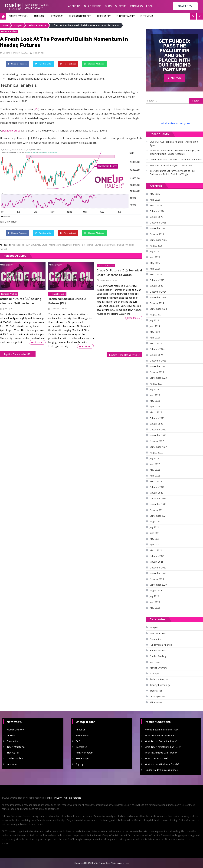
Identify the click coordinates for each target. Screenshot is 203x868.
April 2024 (155, 338)
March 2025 (156, 274)
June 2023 (155, 395)
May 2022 (155, 470)
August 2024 (156, 315)
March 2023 (156, 412)
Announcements (158, 633)
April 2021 (155, 545)
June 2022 (155, 464)
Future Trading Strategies (53, 245)
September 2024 (158, 309)
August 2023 (156, 384)
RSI (36, 109)
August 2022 (156, 453)
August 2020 (156, 590)
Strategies (155, 674)
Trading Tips (104, 16)
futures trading (117, 245)
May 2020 (155, 608)
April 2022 (155, 476)
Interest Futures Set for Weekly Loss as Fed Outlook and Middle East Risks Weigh (172, 172)
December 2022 (158, 430)
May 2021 (155, 539)
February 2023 (157, 418)
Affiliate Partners (73, 798)
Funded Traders (126, 16)
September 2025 (158, 240)
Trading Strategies (80, 16)
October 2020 (157, 579)
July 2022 (154, 458)
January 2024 (156, 355)
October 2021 (157, 510)
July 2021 (154, 527)
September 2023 (158, 378)
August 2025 (156, 246)
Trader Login (82, 758)
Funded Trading (158, 656)
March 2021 (156, 550)
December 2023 (158, 361)
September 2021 (158, 516)
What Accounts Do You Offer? (160, 735)
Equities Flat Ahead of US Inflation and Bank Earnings (20, 354)
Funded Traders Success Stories (161, 770)
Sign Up (80, 764)
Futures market (101, 245)
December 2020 (158, 568)
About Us (74, 6)
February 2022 (157, 487)
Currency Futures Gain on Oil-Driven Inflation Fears (176, 160)
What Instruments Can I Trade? (161, 753)
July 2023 (154, 389)
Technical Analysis (9, 31)
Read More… (37, 342)
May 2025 (155, 263)
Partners (136, 6)
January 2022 (156, 493)
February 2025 (157, 280)
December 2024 (158, 292)
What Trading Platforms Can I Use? (163, 747)
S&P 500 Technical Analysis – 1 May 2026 (171, 165)
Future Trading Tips (75, 245)
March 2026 (156, 205)
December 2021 (158, 498)
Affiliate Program (85, 753)
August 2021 (156, 522)
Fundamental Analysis (161, 645)
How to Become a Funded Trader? (163, 730)
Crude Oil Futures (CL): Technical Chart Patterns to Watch (119, 273)
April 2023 (155, 407)
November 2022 (158, 435)
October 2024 (157, 303)
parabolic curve (11, 131)
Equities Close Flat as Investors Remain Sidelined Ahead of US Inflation (126, 355)
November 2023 (158, 366)
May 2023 (155, 401)
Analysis (39, 16)
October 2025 (157, 234)
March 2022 (156, 481)
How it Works (83, 735)
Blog (108, 6)
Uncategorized (157, 697)
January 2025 (156, 286)
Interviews (147, 16)
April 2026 (155, 200)
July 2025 (154, 251)
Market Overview (19, 16)
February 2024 (157, 349)
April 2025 (155, 269)
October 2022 (157, 441)
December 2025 (158, 223)
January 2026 (156, 217)
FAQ (78, 741)
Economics (57, 16)
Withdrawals (156, 702)
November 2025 (158, 228)
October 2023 (157, 372)
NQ (126, 245)
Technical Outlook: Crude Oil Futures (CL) (68, 301)
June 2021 (155, 533)
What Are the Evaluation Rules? (161, 741)
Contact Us (82, 747)
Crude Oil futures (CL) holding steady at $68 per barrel (21, 301)
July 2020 (154, 596)
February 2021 (157, 556)
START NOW (185, 6)
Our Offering (93, 6)
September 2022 (158, 447)
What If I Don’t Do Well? (157, 758)
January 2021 (156, 562)
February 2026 (157, 211)
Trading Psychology (160, 685)
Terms (48, 798)
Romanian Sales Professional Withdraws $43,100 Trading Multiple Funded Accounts (175, 152)
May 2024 (155, 332)
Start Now (175, 78)
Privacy (58, 798)
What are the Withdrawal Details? (162, 764)
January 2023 (156, 424)
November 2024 (158, 297)
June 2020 (155, 602)
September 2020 (158, 585)
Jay (43, 53)
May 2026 (155, 194)
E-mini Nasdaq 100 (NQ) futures (25, 245)
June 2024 (155, 326)
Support (121, 6)
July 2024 (154, 320)
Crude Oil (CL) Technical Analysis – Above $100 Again (174, 143)
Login (150, 6)
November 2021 (158, 504)
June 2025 (155, 257)
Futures (89, 245)
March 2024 (156, 343)
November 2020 (158, 573)
